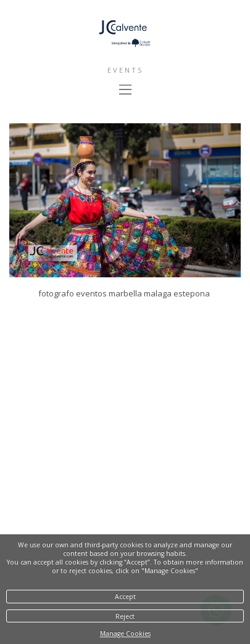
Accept (125, 597)
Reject (125, 616)
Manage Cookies (125, 634)
